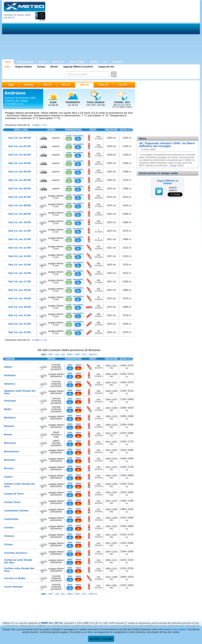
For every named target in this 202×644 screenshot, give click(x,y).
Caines (8, 477)
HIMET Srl (47, 623)
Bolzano (9, 426)
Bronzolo (10, 460)
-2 (70, 588)
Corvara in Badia (15, 578)
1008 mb (111, 155)
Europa (41, 67)
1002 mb (111, 239)
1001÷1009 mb (111, 409)
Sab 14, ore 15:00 (20, 265)
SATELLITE (58, 62)
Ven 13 (66, 85)
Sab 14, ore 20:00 (20, 307)
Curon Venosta (13, 587)
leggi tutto (177, 165)
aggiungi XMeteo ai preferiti (78, 67)
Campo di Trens (14, 494)
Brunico (9, 468)
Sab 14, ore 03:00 (20, 163)
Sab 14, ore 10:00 (20, 222)
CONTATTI (118, 62)
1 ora (36, 125)
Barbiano (10, 418)
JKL (63, 355)
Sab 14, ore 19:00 (20, 298)
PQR (77, 355)
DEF (51, 355)
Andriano (10, 375)
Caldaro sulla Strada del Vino (19, 485)
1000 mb (111, 265)
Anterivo (10, 384)
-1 (70, 580)
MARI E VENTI (77, 62)
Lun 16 (123, 85)
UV (105, 62)
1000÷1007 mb (111, 401)
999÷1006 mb (111, 587)
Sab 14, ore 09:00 (20, 214)
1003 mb (111, 214)
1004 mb (111, 197)
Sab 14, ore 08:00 (20, 205)
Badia (8, 409)
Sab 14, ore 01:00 (20, 146)
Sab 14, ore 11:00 (20, 231)
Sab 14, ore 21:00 (20, 315)
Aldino (8, 367)
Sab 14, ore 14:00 (20, 256)
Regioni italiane (24, 67)
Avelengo (10, 401)
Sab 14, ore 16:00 (20, 273)
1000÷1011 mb (111, 367)
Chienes (9, 536)
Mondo (54, 67)
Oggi (11, 85)
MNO (70, 355)
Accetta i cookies (101, 639)
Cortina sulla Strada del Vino (19, 570)
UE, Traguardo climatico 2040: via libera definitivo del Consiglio (167, 145)
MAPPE (94, 62)
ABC (44, 355)
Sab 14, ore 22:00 (20, 324)
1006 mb (111, 172)
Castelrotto (11, 519)
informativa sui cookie (172, 629)
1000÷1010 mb (111, 418)
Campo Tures (12, 502)
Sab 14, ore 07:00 (20, 197)
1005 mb (111, 189)
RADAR (43, 62)
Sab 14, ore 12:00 (20, 239)
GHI (57, 355)
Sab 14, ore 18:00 (20, 290)
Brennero (10, 443)
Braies (8, 435)
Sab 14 (84, 85)
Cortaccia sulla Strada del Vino (18, 561)
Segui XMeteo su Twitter (168, 182)
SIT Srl (59, 623)
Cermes (9, 528)
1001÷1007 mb (111, 434)
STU (84, 355)
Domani (29, 85)
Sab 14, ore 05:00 (20, 180)
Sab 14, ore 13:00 (20, 248)
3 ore (44, 125)
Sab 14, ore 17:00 (20, 282)
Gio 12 (48, 85)
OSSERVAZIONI (25, 62)
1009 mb (111, 138)
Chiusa (8, 545)
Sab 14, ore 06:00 (20, 189)
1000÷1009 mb (111, 375)
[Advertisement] (105, 31)
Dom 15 (103, 85)
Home (8, 62)
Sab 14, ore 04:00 (20, 172)
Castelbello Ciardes (16, 511)
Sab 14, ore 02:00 (20, 155)
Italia (7, 67)
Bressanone (12, 452)
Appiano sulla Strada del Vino (20, 392)
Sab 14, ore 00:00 (20, 138)
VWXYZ (93, 355)
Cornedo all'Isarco (16, 553)
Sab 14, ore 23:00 (20, 332)
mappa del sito (106, 67)
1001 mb (111, 248)
